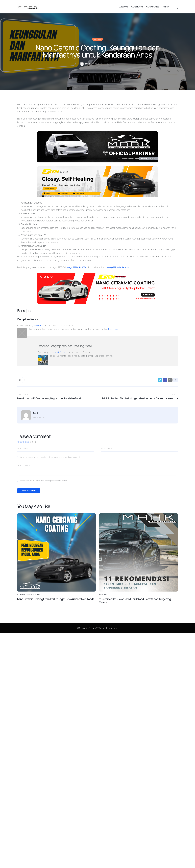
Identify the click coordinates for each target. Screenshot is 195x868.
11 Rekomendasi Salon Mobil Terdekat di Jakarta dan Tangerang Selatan (134, 607)
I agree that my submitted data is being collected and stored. (44, 486)
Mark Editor (39, 329)
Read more (114, 332)
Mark (36, 418)
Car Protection (25, 601)
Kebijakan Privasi (33, 322)
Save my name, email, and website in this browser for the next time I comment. (50, 462)
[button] (21, 385)
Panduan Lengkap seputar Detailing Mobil (77, 350)
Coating (97, 41)
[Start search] (176, 8)
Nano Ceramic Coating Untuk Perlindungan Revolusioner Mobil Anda (55, 607)
